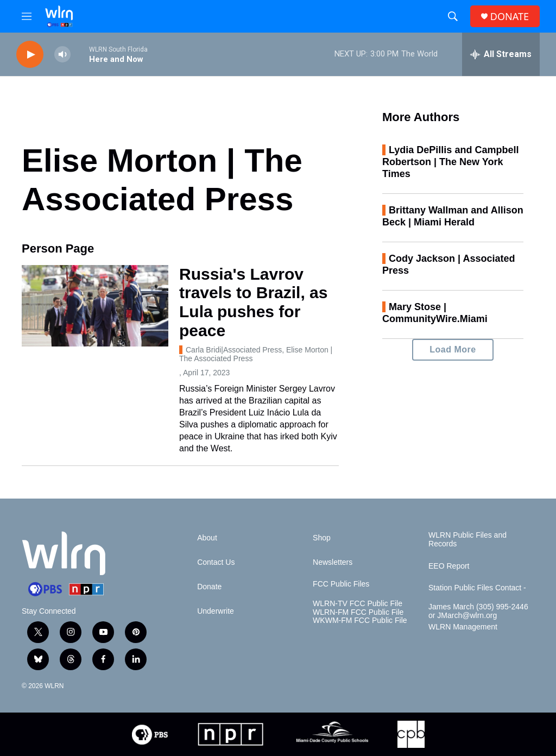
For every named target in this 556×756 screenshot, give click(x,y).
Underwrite (216, 611)
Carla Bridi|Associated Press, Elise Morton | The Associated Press (256, 354)
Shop (322, 538)
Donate (209, 587)
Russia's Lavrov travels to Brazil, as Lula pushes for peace (253, 302)
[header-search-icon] (453, 16)
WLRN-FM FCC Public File (358, 612)
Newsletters (333, 562)
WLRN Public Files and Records (467, 540)
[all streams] (501, 54)
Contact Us (216, 562)
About (207, 538)
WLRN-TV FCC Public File (358, 604)
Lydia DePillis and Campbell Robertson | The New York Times (450, 162)
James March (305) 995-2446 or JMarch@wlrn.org (478, 611)
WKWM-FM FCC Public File (360, 620)
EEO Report (449, 566)
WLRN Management (463, 627)
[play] (30, 55)
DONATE (510, 17)
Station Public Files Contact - (477, 588)
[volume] (62, 55)
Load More (453, 349)
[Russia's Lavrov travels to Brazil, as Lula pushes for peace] (95, 306)
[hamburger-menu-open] (27, 16)
